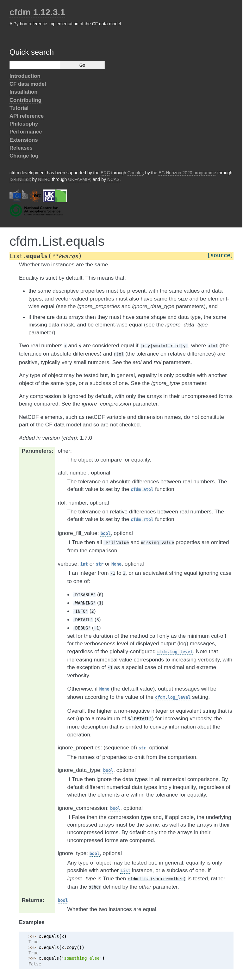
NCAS (113, 179)
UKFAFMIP (79, 179)
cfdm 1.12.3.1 (37, 12)
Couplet (135, 173)
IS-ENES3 (20, 179)
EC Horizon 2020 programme (187, 173)
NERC (44, 179)
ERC (105, 173)
